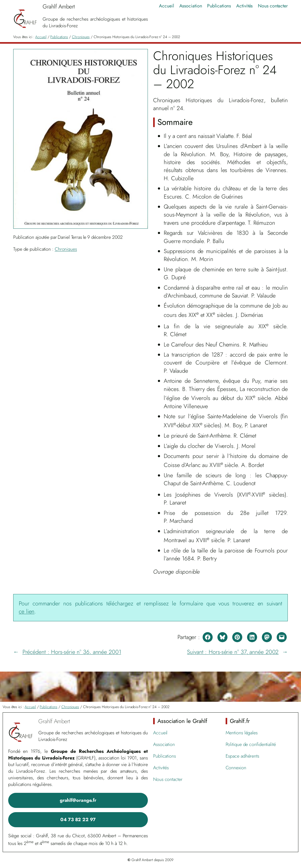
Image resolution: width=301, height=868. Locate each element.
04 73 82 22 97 (78, 820)
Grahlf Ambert (54, 721)
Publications (59, 37)
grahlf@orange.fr (78, 800)
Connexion (236, 768)
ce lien (27, 611)
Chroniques (81, 37)
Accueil (41, 37)
